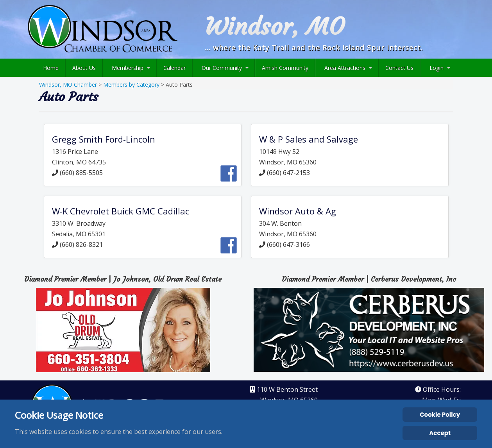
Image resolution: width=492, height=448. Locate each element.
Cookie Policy (440, 415)
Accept (440, 433)
